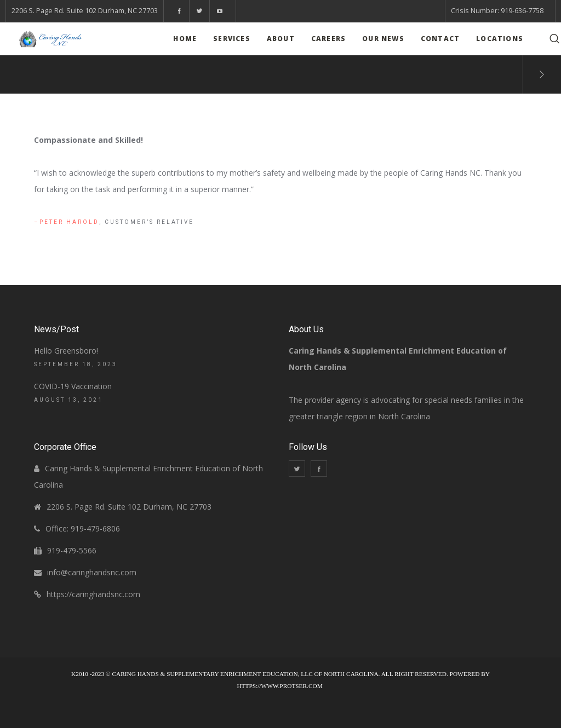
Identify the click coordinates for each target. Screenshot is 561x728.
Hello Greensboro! (66, 351)
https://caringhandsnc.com (93, 594)
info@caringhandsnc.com (92, 572)
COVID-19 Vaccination (73, 386)
